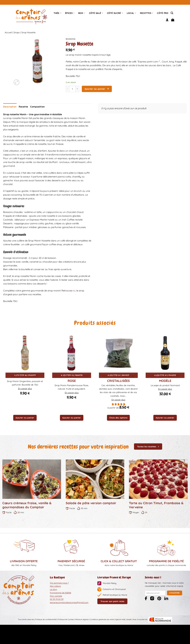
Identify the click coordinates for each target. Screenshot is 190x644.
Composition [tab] (36, 107)
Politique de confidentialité (46, 619)
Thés (58, 13)
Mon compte (56, 596)
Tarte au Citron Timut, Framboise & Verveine (156, 505)
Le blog (53, 589)
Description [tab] (9, 107)
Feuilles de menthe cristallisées (118, 378)
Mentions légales (82, 619)
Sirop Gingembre (25, 376)
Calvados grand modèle (165, 378)
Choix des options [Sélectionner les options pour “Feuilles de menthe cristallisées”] (118, 418)
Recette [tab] (22, 107)
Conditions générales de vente (102, 619)
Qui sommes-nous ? (59, 583)
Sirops (17, 32)
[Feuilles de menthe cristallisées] (118, 353)
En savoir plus (25, 388)
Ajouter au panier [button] (25, 418)
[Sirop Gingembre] (25, 353)
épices (70, 13)
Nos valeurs (55, 586)
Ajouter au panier (95, 89)
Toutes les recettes (147, 446)
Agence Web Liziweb (123, 619)
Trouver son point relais (112, 601)
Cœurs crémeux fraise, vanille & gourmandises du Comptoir (27, 505)
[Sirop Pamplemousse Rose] (72, 353)
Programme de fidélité (60, 592)
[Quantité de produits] (72, 89)
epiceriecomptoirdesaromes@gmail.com (69, 602)
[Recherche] (172, 13)
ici (74, 290)
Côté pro (163, 13)
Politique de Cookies (66, 619)
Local (131, 13)
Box (82, 13)
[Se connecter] (167, 20)
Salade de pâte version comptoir (91, 503)
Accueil (8, 32)
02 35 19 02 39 (57, 599)
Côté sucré (115, 13)
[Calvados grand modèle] (165, 353)
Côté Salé (96, 13)
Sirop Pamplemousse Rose (72, 378)
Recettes (147, 13)
